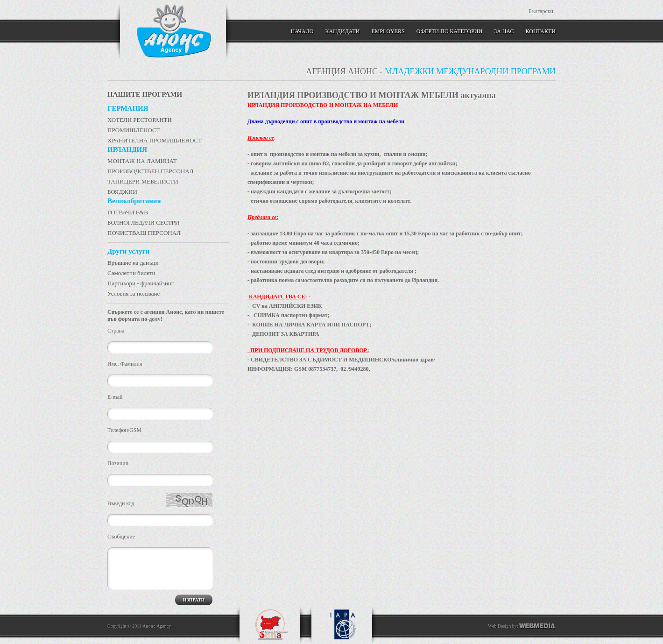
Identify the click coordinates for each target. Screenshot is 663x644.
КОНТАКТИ (541, 31)
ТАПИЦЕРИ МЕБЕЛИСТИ (143, 181)
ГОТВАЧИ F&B (128, 212)
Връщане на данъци (133, 263)
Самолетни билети (131, 273)
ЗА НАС (504, 31)
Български (541, 11)
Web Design (499, 626)
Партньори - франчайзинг (141, 283)
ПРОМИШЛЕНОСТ (134, 130)
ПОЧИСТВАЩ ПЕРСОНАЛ (144, 233)
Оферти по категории (449, 31)
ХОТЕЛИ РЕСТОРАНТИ (140, 120)
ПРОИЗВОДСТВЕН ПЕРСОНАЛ (151, 171)
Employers (388, 31)
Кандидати (342, 31)
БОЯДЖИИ (122, 192)
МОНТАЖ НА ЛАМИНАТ (142, 161)
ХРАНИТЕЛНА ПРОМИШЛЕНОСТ (155, 140)
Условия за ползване (134, 294)
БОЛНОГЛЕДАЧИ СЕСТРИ (143, 223)
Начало (302, 31)
